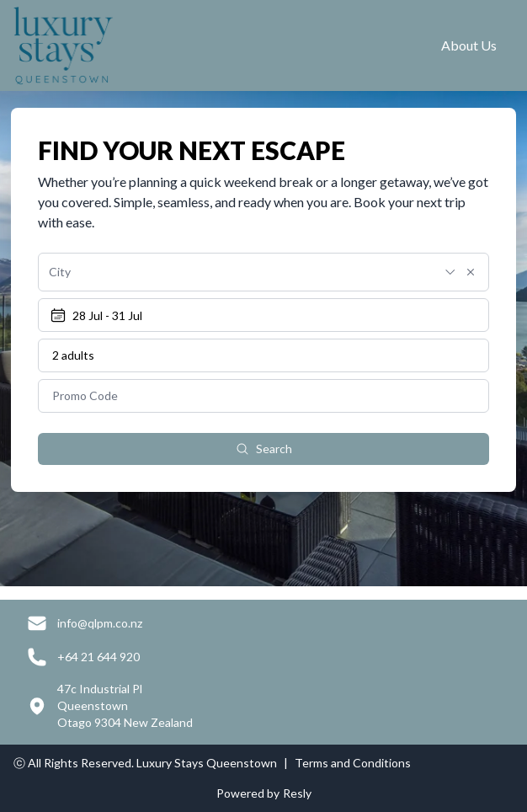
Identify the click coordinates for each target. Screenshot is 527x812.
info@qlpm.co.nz (100, 623)
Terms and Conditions (353, 763)
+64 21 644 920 (98, 657)
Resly (297, 793)
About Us (469, 45)
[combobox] (241, 272)
